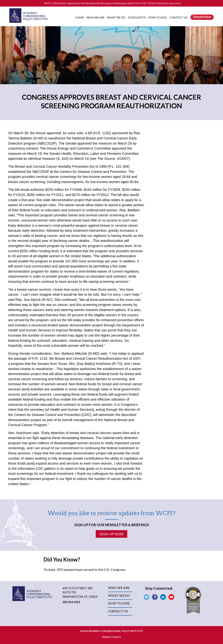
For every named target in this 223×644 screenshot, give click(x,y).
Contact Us (178, 17)
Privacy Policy (111, 637)
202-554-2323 (72, 602)
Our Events (137, 17)
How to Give (158, 17)
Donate (202, 17)
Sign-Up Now (111, 534)
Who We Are (96, 17)
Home (80, 17)
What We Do (117, 17)
